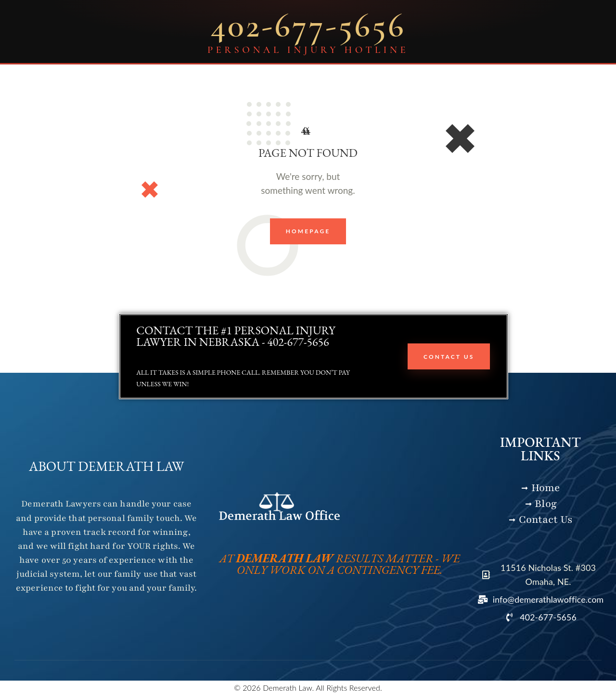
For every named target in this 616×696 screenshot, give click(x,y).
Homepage (308, 232)
